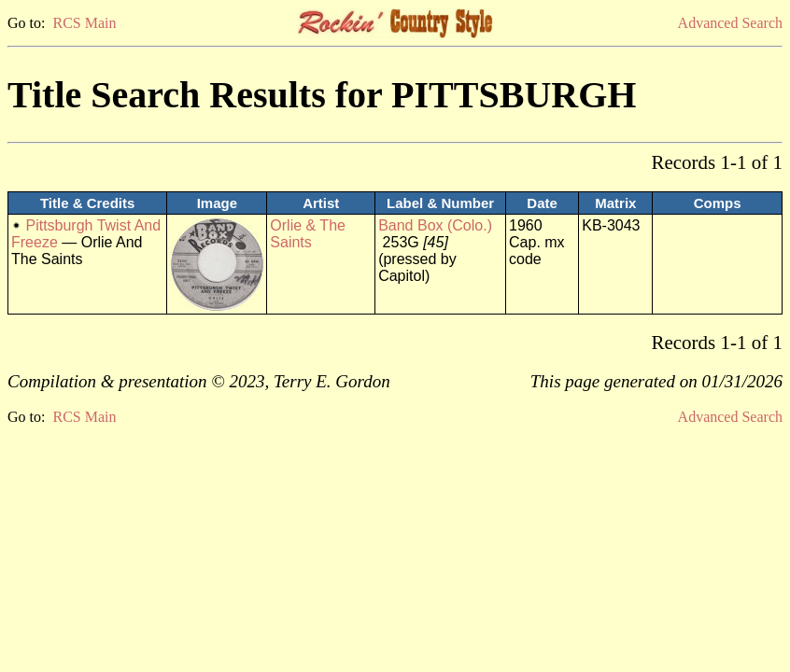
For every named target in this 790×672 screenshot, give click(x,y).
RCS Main (84, 23)
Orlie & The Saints (308, 234)
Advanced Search (730, 23)
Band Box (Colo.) (435, 225)
